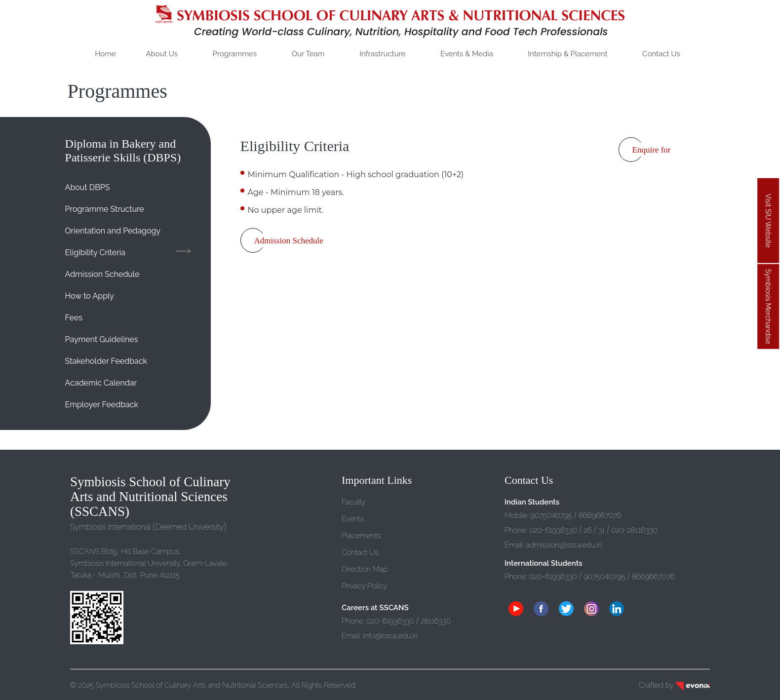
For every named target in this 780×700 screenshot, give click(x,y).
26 (587, 530)
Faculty (353, 502)
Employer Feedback (102, 405)
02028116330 (634, 530)
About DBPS (88, 187)
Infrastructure (382, 54)
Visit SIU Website (768, 221)
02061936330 (390, 621)
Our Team (308, 54)
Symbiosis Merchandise (768, 307)
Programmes (235, 54)
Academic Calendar (101, 383)
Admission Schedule (102, 274)
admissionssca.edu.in (564, 545)
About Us (161, 54)
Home (105, 54)
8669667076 (600, 515)
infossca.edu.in (390, 636)
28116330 (436, 621)
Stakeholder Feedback (106, 361)
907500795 (552, 515)
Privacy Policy (364, 586)
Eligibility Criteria (95, 253)
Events (353, 519)
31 (602, 530)
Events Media (467, 54)
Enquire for (652, 150)
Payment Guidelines (102, 339)
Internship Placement (567, 54)
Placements (361, 536)
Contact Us (661, 54)
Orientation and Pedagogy (113, 231)
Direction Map (365, 569)
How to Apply (90, 296)
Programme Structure (105, 209)
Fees (74, 318)
